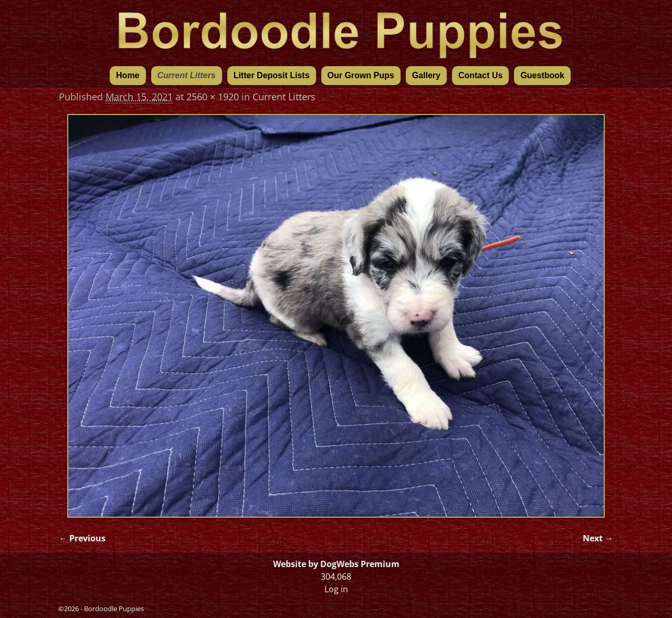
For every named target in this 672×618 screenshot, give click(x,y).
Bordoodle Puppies (114, 609)
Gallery (426, 75)
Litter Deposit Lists (272, 75)
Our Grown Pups (361, 75)
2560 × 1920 (213, 97)
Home (128, 75)
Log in (336, 589)
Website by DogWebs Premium (336, 564)
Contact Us (480, 75)
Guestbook (542, 75)
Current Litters (187, 75)
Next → (598, 538)
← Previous (82, 538)
